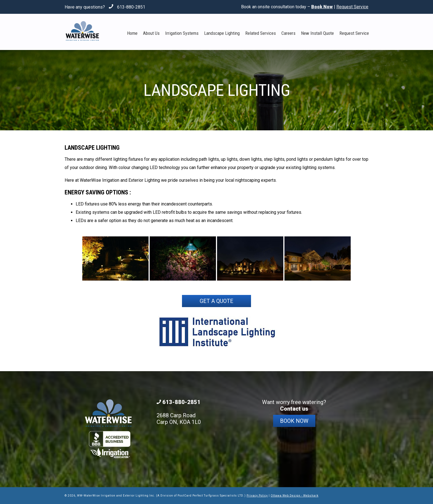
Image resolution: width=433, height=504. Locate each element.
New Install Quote (317, 33)
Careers (288, 33)
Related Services (261, 33)
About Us (151, 33)
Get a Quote (216, 301)
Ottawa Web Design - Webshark (295, 496)
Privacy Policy (257, 496)
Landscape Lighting (222, 33)
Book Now (294, 421)
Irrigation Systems (182, 33)
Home (132, 33)
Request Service (352, 7)
